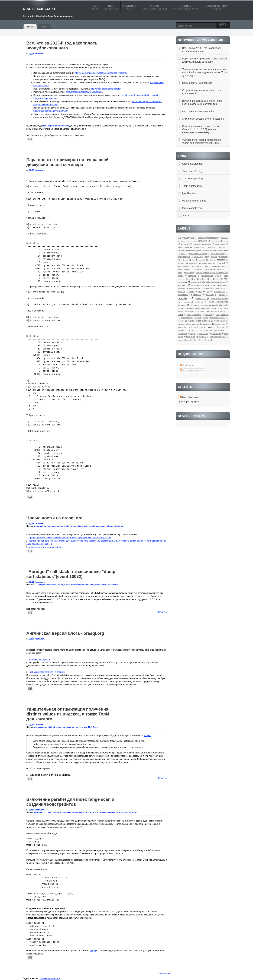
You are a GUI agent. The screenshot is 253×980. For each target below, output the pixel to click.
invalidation (213, 282)
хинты (183, 254)
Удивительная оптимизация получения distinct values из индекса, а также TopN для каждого (68, 714)
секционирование (194, 250)
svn (193, 330)
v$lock (195, 340)
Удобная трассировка (39, 659)
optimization (68, 727)
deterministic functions (45, 526)
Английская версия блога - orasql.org (65, 633)
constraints (39, 812)
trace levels (191, 337)
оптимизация (41, 727)
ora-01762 (197, 295)
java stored (182, 285)
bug (206, 257)
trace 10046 (216, 334)
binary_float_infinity (218, 254)
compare (181, 263)
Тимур (93, 951)
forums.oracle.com (192, 208)
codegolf (202, 260)
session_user (220, 324)
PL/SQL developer (194, 315)
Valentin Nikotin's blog (194, 201)
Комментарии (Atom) (50, 978)
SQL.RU (187, 215)
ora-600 (222, 295)
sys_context (204, 330)
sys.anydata (182, 334)
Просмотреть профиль (189, 402)
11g (193, 238)
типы (207, 250)
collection (221, 260)
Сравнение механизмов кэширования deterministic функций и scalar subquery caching (70, 538)
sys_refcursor (219, 330)
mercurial (181, 292)
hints (218, 279)
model (191, 292)
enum (180, 273)
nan (208, 292)
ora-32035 (210, 295)
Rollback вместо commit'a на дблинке (47, 672)
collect (211, 260)
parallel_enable (194, 308)
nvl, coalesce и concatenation (198, 111)
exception (189, 273)
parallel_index (131, 812)
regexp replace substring (199, 321)
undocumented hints (218, 337)
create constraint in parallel (58, 812)
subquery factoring (115, 526)
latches (213, 285)
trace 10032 (100, 585)
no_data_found (219, 292)
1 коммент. (40, 724)
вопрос (147, 736)
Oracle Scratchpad (192, 164)
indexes (194, 282)
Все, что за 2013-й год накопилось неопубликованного (62, 45)
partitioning (202, 311)
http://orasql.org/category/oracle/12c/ (51, 111)
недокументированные (202, 244)
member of (221, 288)
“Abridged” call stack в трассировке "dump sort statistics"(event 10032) (71, 574)
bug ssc (214, 257)
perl (212, 311)
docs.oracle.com (219, 269)
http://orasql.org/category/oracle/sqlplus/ (84, 92)
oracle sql (199, 302)
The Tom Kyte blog (192, 179)
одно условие (184, 247)
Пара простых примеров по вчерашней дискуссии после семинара (67, 162)
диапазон (224, 238)
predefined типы (187, 318)
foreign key (77, 812)
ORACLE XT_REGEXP (199, 305)
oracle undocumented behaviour (79, 585)
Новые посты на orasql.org (54, 518)
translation (202, 337)
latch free (204, 285)
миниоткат (185, 244)
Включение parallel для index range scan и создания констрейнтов (70, 802)
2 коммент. (40, 523)
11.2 (36, 585)
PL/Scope (221, 311)
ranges (205, 318)
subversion (182, 330)
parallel (215, 305)
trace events (112, 585)
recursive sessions (218, 318)
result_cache (219, 321)
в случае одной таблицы (207, 238)
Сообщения (187, 365)
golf (195, 279)
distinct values (55, 727)
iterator (223, 282)
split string (182, 327)
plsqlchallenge (222, 314)
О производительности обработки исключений (202, 92)
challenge (184, 260)
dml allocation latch (201, 269)
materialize (76, 526)
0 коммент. (40, 53)
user (188, 340)
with (202, 340)
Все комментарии (190, 371)
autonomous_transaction (198, 254)
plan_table (209, 315)
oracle (85, 526)
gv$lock (203, 279)
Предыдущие (164, 973)
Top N (95, 727)
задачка (204, 241)
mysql (200, 292)
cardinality (224, 257)
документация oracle (189, 241)
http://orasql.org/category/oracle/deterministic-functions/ (101, 73)
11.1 (179, 238)
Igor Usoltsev (189, 193)
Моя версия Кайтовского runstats (45, 547)
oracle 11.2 (87, 727)
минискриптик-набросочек (56, 126)
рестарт (181, 250)
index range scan (91, 812)
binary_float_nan (184, 257)
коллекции (215, 241)
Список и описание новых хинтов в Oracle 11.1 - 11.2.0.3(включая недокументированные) (202, 129)
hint (211, 279)
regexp (181, 321)
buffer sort (197, 257)
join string (194, 285)
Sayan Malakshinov (190, 397)
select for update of (203, 324)
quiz (198, 318)
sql (202, 327)
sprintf (193, 327)
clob (193, 260)
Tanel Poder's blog (192, 171)
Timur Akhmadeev (192, 186)
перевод (212, 247)
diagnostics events (48, 585)
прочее (222, 247)
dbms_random (183, 266)
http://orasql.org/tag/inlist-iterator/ (106, 89)
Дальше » (162, 612)
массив (225, 241)
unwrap (181, 340)
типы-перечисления (220, 250)
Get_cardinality (207, 276)
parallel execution (115, 812)
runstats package (97, 526)
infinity (203, 282)
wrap (208, 340)
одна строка (220, 244)
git (218, 276)
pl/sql (180, 314)
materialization (63, 526)
